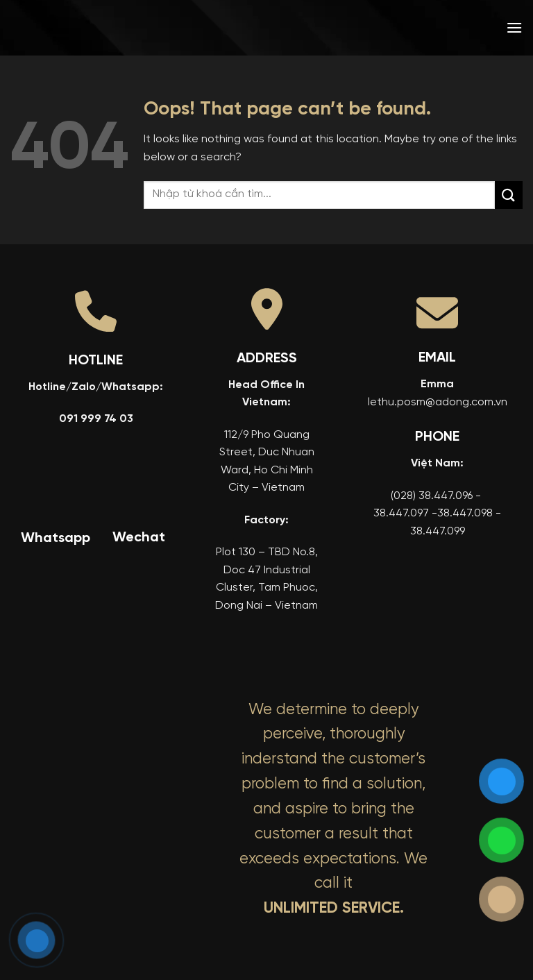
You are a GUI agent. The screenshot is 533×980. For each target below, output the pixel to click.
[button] (514, 27)
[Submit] (509, 195)
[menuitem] (414, 28)
